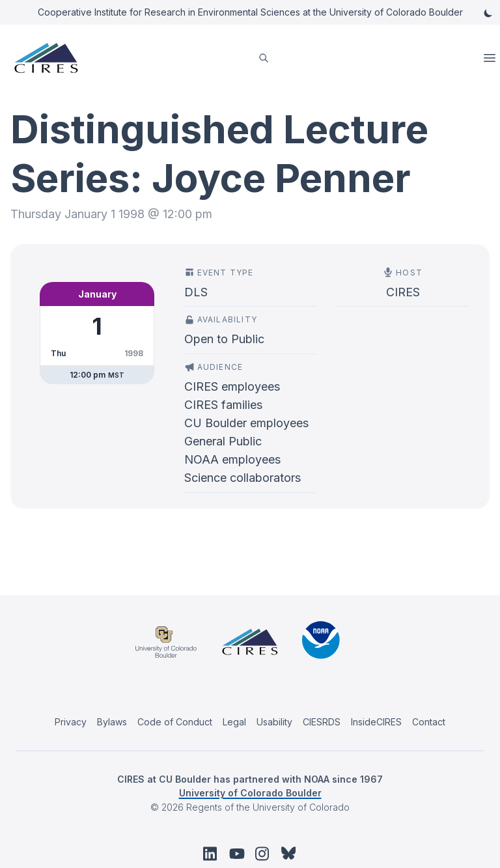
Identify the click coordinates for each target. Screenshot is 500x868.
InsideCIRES (376, 722)
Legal (234, 722)
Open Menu (491, 58)
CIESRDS (322, 722)
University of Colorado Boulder (250, 793)
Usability (274, 722)
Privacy (71, 722)
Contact (429, 722)
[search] (264, 58)
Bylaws (112, 722)
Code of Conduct (175, 722)
